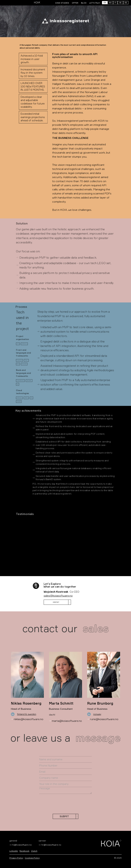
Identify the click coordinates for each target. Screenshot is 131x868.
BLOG (84, 3)
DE (126, 3)
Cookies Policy (32, 858)
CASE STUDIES (62, 3)
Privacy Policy (16, 858)
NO (110, 3)
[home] (37, 2)
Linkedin (14, 851)
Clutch (34, 851)
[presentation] (66, 804)
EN (105, 3)
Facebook (24, 851)
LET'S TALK (94, 3)
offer (75, 3)
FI (115, 3)
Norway (97, 714)
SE (120, 3)
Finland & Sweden (27, 714)
